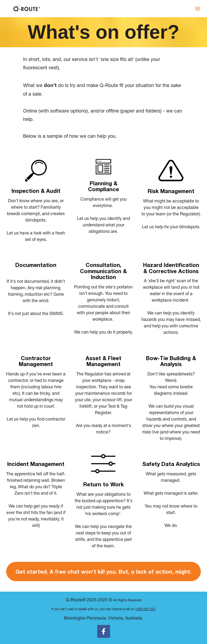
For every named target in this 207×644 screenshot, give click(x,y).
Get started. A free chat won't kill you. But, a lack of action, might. (103, 571)
